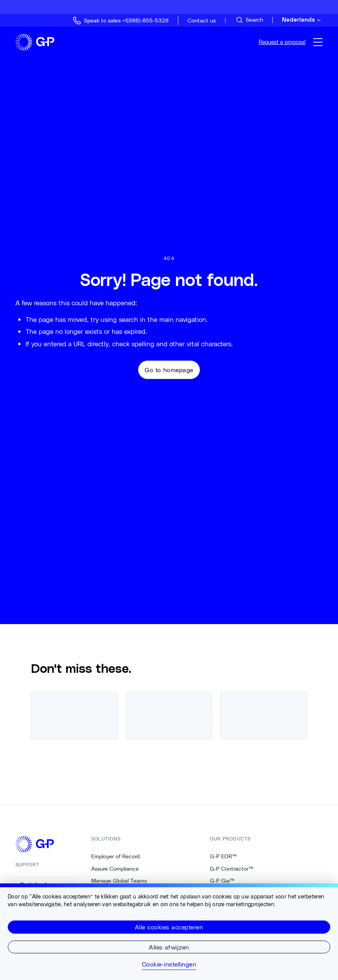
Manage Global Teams (119, 881)
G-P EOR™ (223, 856)
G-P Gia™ (222, 881)
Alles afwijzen (169, 947)
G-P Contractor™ (232, 869)
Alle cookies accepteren (169, 927)
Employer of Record (115, 856)
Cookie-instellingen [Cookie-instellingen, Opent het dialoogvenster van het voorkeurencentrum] (169, 964)
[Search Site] (249, 20)
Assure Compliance (115, 869)
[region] (169, 932)
